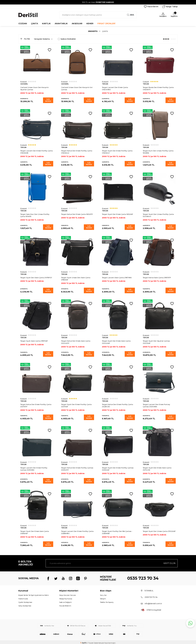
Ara (130, 15)
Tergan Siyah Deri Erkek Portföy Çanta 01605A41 (117, 151)
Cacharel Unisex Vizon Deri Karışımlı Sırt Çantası (77, 88)
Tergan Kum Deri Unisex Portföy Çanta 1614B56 (158, 151)
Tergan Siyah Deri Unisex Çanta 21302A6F (155, 531)
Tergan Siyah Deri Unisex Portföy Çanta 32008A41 (158, 215)
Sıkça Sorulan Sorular (68, 593)
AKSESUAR (77, 24)
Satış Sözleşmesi (25, 604)
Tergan (105, 84)
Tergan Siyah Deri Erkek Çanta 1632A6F (118, 214)
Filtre (25, 39)
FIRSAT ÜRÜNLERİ (106, 24)
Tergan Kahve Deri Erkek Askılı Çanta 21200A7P (76, 341)
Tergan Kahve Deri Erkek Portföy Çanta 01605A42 (77, 151)
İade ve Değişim (65, 601)
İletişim (103, 597)
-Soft (83, 641)
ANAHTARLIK (61, 24)
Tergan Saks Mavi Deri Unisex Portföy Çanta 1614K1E (35, 215)
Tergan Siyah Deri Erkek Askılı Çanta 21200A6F (116, 341)
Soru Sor (103, 593)
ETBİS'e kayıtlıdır (154, 608)
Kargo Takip (170, 7)
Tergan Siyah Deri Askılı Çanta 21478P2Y (36, 277)
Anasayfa (93, 31)
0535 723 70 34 (143, 577)
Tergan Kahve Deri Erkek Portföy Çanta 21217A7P (36, 404)
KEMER (90, 24)
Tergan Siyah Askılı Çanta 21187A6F (34, 340)
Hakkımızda (23, 597)
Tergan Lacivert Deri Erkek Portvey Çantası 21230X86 (157, 404)
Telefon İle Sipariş (107, 601)
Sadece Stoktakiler (67, 39)
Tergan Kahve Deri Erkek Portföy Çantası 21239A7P (77, 467)
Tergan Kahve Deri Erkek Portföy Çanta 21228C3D (118, 404)
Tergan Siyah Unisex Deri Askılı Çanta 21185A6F (76, 278)
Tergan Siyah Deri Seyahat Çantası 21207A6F (156, 341)
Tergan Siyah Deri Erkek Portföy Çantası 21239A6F (118, 467)
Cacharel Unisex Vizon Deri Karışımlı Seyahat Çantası (35, 88)
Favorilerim (151, 7)
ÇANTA (35, 24)
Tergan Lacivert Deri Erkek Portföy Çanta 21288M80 (77, 531)
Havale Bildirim (65, 604)
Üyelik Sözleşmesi (25, 601)
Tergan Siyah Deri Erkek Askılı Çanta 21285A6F (35, 531)
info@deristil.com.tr (153, 602)
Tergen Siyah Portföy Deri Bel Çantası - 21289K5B (117, 531)
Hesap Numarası (66, 597)
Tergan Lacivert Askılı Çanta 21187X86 (117, 277)
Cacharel (24, 84)
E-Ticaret (90, 641)
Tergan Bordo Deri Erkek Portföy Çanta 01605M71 (158, 88)
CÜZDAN (23, 24)
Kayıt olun (169, 562)
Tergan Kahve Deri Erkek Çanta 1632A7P (77, 214)
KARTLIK (46, 24)
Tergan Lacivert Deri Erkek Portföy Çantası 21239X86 (34, 467)
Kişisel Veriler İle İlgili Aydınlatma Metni (34, 593)
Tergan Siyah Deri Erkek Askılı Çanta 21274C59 (157, 467)
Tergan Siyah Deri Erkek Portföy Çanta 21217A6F (76, 404)
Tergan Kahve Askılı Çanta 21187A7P (157, 277)
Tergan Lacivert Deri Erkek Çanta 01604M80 (115, 88)
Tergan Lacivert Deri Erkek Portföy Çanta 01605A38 (37, 151)
